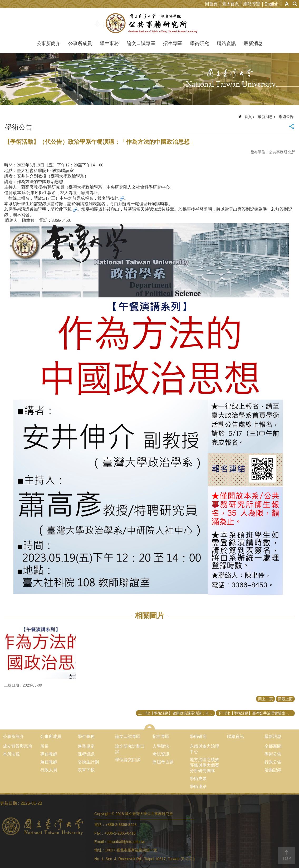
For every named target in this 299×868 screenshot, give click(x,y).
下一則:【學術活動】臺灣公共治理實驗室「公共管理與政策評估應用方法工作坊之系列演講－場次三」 (256, 713)
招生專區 (173, 43)
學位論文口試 (128, 760)
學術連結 (198, 786)
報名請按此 (108, 198)
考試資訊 (161, 754)
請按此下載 (61, 209)
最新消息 (253, 43)
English (272, 4)
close (149, 727)
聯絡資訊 (226, 43)
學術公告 (286, 117)
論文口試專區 (141, 43)
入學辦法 (161, 746)
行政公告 (273, 762)
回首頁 (211, 4)
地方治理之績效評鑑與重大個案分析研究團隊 (204, 765)
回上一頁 (266, 699)
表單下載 (86, 770)
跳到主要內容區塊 (3, 3)
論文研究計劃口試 (130, 749)
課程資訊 (86, 754)
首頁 (248, 117)
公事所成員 (80, 43)
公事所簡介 (48, 43)
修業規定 (86, 746)
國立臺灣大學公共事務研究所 (149, 23)
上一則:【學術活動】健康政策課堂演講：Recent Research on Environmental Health (177, 713)
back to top (286, 855)
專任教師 (49, 754)
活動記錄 (273, 770)
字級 (287, 4)
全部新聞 (273, 746)
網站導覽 (252, 4)
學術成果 (198, 779)
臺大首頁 (231, 4)
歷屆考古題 (163, 762)
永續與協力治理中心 (204, 749)
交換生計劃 (88, 762)
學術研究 (199, 43)
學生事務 (109, 43)
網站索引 (295, 4)
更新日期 (8, 803)
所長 (45, 746)
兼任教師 (49, 762)
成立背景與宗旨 (18, 746)
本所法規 (11, 754)
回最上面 (285, 699)
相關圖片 (150, 616)
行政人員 (49, 770)
